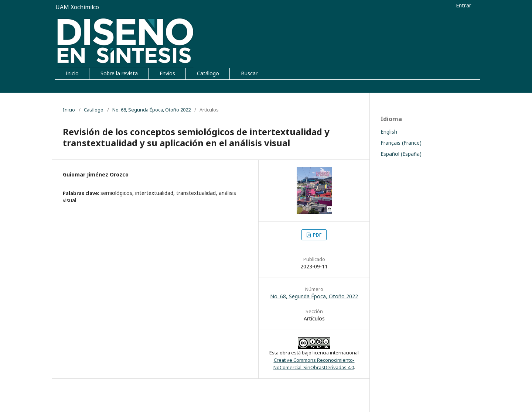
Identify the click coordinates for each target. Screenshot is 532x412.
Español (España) (401, 154)
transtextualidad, (197, 193)
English (389, 132)
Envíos (167, 73)
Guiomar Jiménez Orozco (96, 174)
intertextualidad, (156, 193)
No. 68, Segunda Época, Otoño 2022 (151, 110)
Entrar (464, 5)
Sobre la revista (119, 73)
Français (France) (401, 143)
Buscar (249, 73)
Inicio (72, 73)
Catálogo (208, 73)
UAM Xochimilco (77, 7)
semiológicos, (118, 193)
